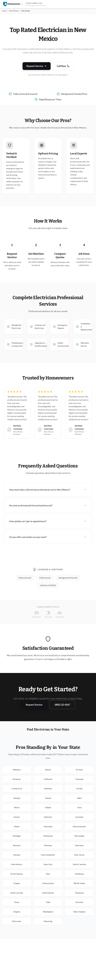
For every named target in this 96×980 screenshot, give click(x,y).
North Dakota (17, 874)
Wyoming (48, 921)
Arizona (79, 770)
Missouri (17, 845)
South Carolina (17, 893)
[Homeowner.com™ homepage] (13, 4)
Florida (79, 788)
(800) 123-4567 (62, 705)
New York (48, 864)
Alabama (17, 770)
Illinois (17, 807)
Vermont (79, 902)
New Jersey (79, 855)
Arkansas (17, 779)
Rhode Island (79, 883)
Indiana (48, 807)
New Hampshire (48, 855)
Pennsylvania (48, 883)
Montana (48, 845)
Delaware (48, 788)
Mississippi (79, 836)
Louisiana (79, 817)
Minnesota (48, 836)
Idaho (79, 798)
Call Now (63, 66)
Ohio (48, 874)
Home (4, 11)
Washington (48, 912)
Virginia (17, 912)
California (48, 779)
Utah (48, 902)
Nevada (17, 855)
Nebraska (79, 845)
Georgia (17, 798)
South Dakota (48, 893)
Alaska (48, 770)
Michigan (17, 836)
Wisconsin (17, 921)
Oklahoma (79, 874)
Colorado (79, 779)
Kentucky (48, 817)
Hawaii (48, 798)
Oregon (17, 883)
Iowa (79, 807)
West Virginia (79, 912)
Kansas (17, 817)
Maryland (48, 826)
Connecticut (17, 788)
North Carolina (79, 864)
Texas (17, 902)
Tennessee (79, 893)
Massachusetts (79, 826)
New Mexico (14, 11)
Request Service (37, 66)
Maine (17, 826)
